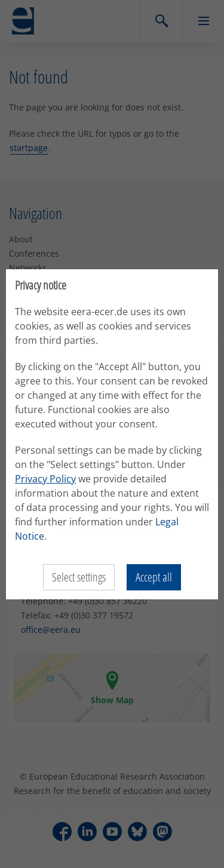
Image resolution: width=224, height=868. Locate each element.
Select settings (79, 577)
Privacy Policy (45, 479)
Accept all (154, 577)
